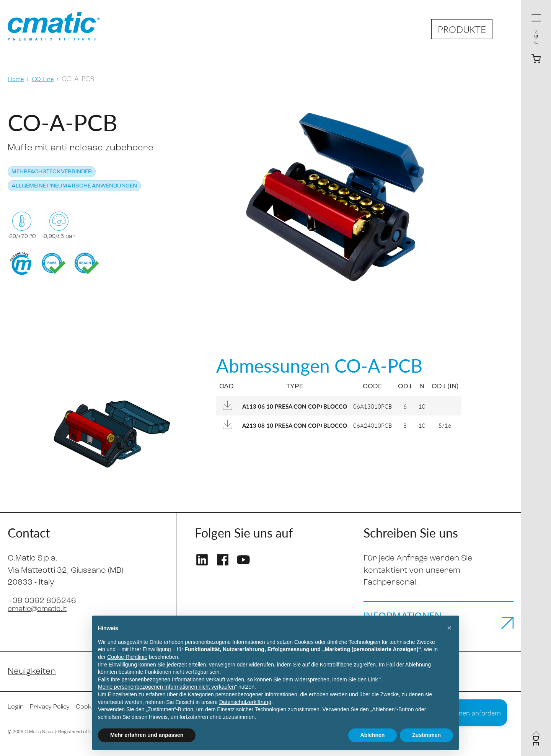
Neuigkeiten (33, 679)
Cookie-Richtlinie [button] (127, 657)
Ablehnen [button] (373, 735)
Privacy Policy (54, 715)
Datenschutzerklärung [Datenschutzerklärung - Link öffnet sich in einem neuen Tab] (245, 702)
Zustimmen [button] (426, 735)
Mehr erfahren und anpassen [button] (147, 735)
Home (17, 78)
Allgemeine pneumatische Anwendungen (74, 186)
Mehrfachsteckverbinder (52, 172)
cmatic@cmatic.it (40, 609)
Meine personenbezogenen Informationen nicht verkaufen (166, 687)
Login (17, 715)
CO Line (46, 78)
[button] (449, 628)
